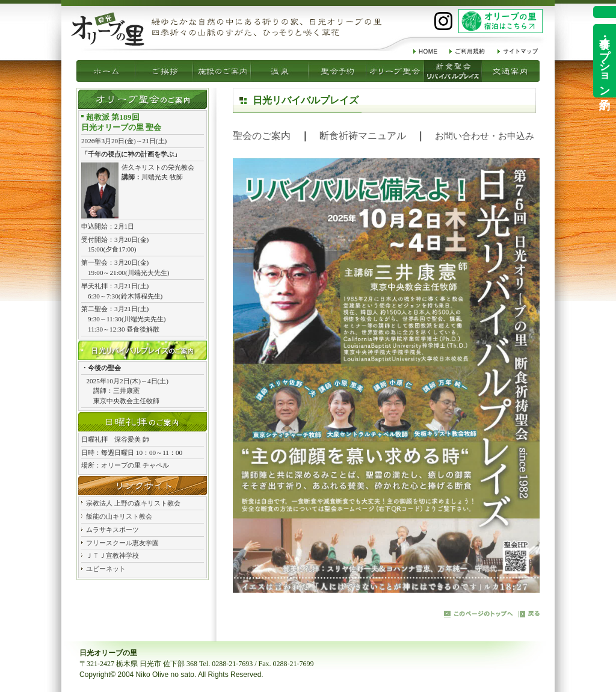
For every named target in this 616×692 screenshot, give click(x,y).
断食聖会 (395, 71)
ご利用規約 (467, 51)
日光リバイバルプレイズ (143, 350)
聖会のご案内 (262, 136)
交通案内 (511, 71)
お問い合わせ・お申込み (485, 136)
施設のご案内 (164, 71)
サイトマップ (518, 51)
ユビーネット (106, 569)
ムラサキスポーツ (112, 530)
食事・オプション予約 (605, 61)
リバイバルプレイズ (453, 71)
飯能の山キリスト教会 (119, 516)
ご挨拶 (106, 71)
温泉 (222, 71)
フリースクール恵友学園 (122, 543)
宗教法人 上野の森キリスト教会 (133, 503)
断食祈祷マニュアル (363, 136)
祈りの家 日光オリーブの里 (108, 29)
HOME (425, 51)
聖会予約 (280, 71)
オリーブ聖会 (337, 71)
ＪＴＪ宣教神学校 (112, 555)
